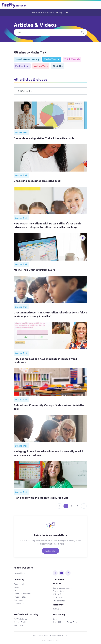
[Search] (50, 32)
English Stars (58, 591)
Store (55, 619)
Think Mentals (59, 601)
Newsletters (19, 573)
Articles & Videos (21, 622)
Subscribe (50, 551)
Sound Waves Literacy (63, 588)
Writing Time (58, 594)
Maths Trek (47, 12)
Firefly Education (14, 5)
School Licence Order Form (65, 622)
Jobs (16, 590)
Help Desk (18, 625)
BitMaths (57, 609)
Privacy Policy (20, 597)
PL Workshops (20, 619)
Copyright (18, 600)
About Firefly (20, 584)
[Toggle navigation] (97, 5)
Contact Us (19, 603)
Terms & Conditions (23, 594)
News (16, 587)
